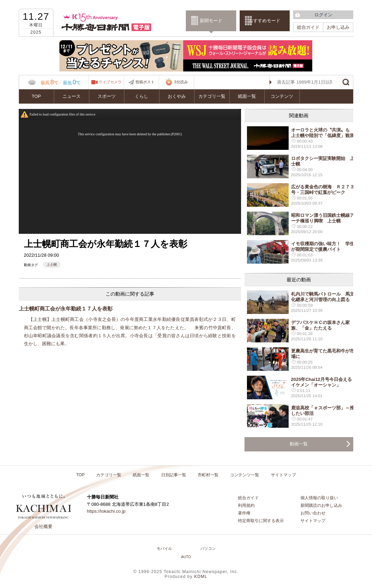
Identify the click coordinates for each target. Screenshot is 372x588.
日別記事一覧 (174, 475)
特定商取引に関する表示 (261, 521)
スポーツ (107, 96)
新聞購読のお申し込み (321, 505)
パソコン (208, 548)
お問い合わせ (313, 513)
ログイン (323, 15)
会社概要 (43, 526)
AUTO (186, 557)
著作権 (244, 513)
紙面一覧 (247, 96)
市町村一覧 (208, 475)
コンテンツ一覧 (245, 475)
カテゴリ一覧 (212, 96)
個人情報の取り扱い (319, 498)
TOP (36, 96)
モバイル (164, 548)
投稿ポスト (145, 82)
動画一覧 (299, 444)
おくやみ (177, 96)
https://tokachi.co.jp (106, 511)
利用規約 (246, 505)
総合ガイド (308, 27)
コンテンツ (282, 96)
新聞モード (211, 21)
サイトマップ (283, 475)
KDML (201, 577)
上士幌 (52, 265)
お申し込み (338, 27)
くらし (142, 96)
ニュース (72, 96)
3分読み (176, 82)
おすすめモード (264, 21)
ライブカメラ (110, 82)
